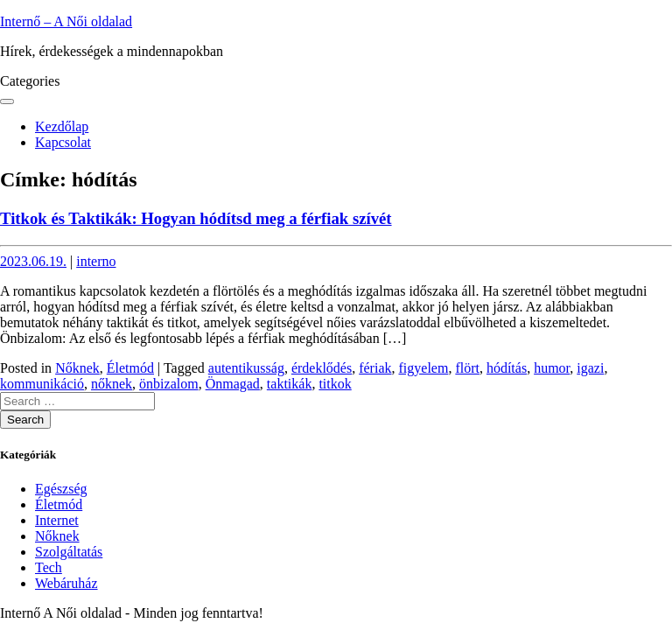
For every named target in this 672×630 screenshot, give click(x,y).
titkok (335, 384)
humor (552, 368)
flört (467, 368)
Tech (49, 567)
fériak (375, 368)
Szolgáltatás (69, 552)
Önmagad (233, 384)
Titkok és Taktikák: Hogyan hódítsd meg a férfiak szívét (196, 218)
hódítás (507, 368)
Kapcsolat (63, 142)
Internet (57, 520)
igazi (590, 368)
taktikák (290, 384)
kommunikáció (42, 384)
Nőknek (77, 368)
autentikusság (246, 368)
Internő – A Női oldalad (66, 21)
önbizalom (169, 384)
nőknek (112, 384)
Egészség (61, 489)
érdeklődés (322, 368)
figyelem (424, 368)
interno (96, 261)
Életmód (130, 368)
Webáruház (66, 583)
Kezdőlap (62, 126)
